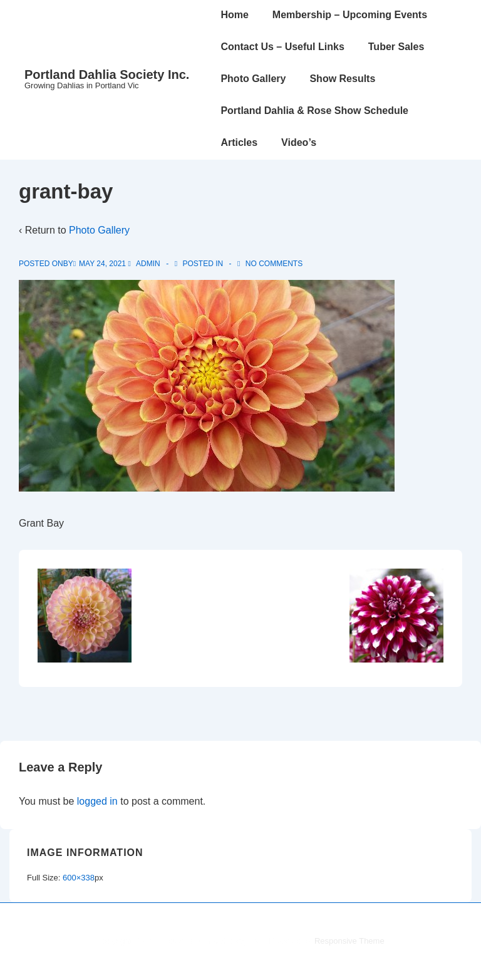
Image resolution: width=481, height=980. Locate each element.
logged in (97, 801)
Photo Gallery (253, 79)
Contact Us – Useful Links (282, 47)
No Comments (274, 264)
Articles (239, 142)
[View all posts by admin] (145, 264)
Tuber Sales (396, 47)
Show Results (342, 79)
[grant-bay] (102, 264)
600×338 (79, 878)
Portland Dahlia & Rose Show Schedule (314, 111)
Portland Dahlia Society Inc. (107, 75)
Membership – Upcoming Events (350, 15)
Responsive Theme (349, 941)
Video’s (299, 142)
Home (234, 15)
